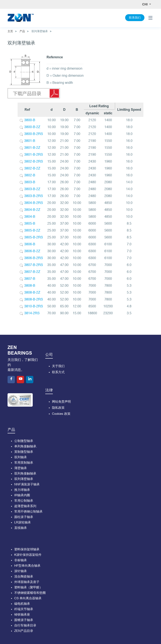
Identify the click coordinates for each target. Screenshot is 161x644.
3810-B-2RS (34, 307)
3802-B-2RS (34, 162)
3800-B (30, 120)
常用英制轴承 (24, 463)
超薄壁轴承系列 (25, 506)
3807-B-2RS (34, 265)
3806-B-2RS (34, 258)
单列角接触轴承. (26, 446)
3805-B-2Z (32, 231)
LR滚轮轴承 (23, 522)
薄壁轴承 (21, 468)
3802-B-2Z (32, 169)
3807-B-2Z (32, 272)
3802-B (30, 176)
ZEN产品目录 (24, 631)
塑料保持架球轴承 (27, 549)
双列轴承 (21, 457)
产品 (22, 31)
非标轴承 (21, 560)
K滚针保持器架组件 (28, 555)
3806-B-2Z (32, 251)
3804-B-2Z (32, 210)
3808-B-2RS (34, 300)
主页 (10, 31)
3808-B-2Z (32, 293)
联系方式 (58, 372)
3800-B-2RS (34, 134)
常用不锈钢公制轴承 (28, 512)
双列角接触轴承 (25, 474)
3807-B (30, 279)
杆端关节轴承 (24, 609)
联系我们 (135, 18)
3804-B (30, 217)
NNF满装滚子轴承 (27, 484)
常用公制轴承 (24, 501)
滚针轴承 (21, 571)
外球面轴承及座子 (27, 582)
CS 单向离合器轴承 (28, 598)
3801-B (30, 141)
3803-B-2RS (34, 196)
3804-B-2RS (34, 203)
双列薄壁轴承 (24, 479)
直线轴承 (21, 528)
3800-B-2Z (32, 127)
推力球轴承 (22, 490)
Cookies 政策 (61, 414)
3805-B (30, 224)
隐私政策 (58, 408)
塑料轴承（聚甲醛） (28, 587)
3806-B (30, 244)
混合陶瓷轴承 (24, 577)
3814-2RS (32, 313)
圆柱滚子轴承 (24, 517)
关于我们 (58, 366)
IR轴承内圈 (22, 495)
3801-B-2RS (34, 155)
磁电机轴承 (22, 604)
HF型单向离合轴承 (27, 566)
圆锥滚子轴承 (24, 620)
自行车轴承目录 (25, 626)
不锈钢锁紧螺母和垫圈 (30, 593)
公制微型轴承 (24, 441)
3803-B (30, 182)
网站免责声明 (61, 402)
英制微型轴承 (24, 452)
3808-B (30, 286)
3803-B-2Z (32, 189)
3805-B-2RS (34, 238)
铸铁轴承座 (22, 615)
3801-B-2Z (32, 148)
